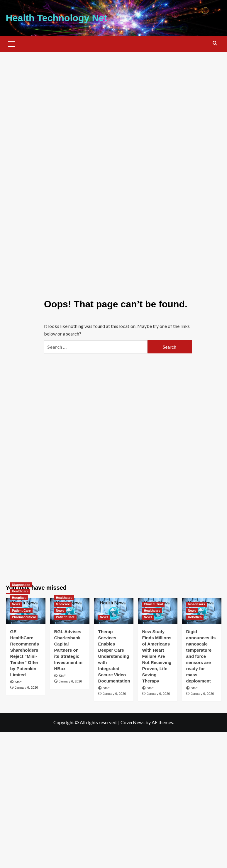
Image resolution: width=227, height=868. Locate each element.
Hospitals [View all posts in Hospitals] (19, 598)
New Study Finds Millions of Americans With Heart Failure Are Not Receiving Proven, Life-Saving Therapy (157, 656)
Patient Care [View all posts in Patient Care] (21, 611)
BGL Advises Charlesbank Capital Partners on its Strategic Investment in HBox (68, 650)
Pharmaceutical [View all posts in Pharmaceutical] (24, 617)
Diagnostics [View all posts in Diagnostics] (21, 585)
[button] (12, 43)
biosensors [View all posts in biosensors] (197, 604)
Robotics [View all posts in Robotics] (195, 617)
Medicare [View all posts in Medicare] (63, 604)
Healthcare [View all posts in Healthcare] (20, 591)
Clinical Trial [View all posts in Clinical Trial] (154, 604)
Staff (18, 682)
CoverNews (133, 722)
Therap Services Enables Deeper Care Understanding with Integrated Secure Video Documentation (114, 656)
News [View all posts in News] (16, 604)
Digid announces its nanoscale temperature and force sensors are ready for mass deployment (201, 656)
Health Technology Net (56, 18)
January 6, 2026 (27, 687)
